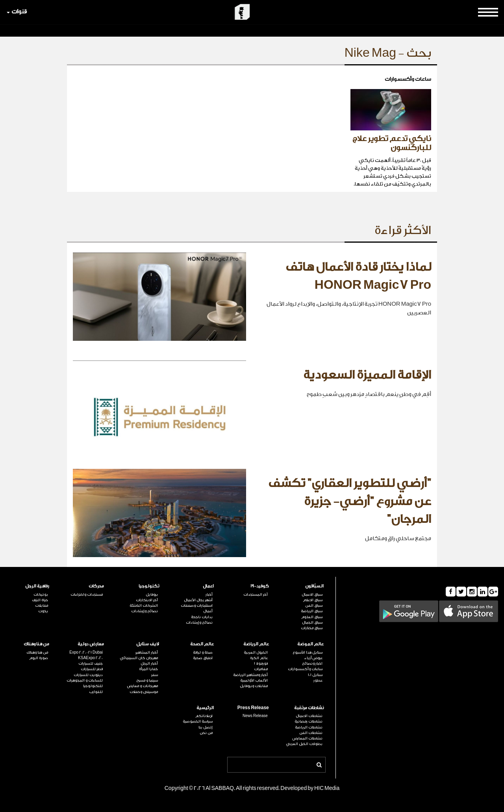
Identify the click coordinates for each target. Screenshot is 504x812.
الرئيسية (205, 708)
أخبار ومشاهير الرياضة (250, 675)
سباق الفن (314, 606)
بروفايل (152, 595)
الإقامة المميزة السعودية (367, 375)
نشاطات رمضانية (309, 721)
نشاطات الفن (311, 733)
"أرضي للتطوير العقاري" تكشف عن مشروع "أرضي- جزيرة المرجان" (350, 501)
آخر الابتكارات (147, 600)
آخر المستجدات (256, 595)
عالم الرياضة (256, 644)
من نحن (206, 733)
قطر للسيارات (92, 669)
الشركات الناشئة (144, 606)
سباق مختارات (312, 628)
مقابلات (42, 606)
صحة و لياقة (203, 652)
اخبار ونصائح (312, 663)
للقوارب (96, 692)
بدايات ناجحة (202, 617)
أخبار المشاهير (147, 652)
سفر (155, 675)
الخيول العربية (256, 652)
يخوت (43, 611)
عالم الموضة (310, 644)
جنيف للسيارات (91, 663)
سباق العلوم (312, 617)
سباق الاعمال (312, 595)
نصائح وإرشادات (199, 622)
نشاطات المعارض (308, 738)
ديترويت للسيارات (88, 675)
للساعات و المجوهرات (85, 680)
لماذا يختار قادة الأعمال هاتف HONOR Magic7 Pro (358, 276)
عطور (318, 680)
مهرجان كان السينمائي (139, 658)
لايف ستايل (148, 644)
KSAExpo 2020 (90, 658)
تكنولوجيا (149, 586)
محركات (96, 586)
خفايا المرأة (148, 669)
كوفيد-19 (260, 586)
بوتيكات (41, 595)
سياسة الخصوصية (198, 721)
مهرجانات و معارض (143, 686)
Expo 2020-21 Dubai (86, 652)
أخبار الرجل (149, 663)
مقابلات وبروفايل (254, 686)
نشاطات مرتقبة (309, 708)
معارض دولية (91, 644)
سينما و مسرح (147, 680)
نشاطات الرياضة (309, 727)
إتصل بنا (206, 727)
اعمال (208, 586)
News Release (255, 716)
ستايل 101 (315, 675)
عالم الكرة (259, 658)
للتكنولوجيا (93, 686)
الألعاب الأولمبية (254, 680)
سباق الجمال (312, 622)
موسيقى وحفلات (144, 692)
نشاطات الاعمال (309, 716)
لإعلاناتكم (204, 716)
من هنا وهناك (36, 644)
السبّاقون (314, 586)
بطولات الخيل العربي (304, 744)
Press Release (253, 708)
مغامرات (261, 669)
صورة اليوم (39, 658)
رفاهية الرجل (37, 586)
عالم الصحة (202, 644)
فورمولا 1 (261, 663)
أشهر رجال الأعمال (198, 600)
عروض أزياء (313, 658)
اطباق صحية (203, 658)
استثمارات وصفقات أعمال (197, 608)
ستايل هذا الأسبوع (308, 652)
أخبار (209, 595)
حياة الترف (40, 600)
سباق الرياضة (312, 611)
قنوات (17, 12)
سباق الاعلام (313, 600)
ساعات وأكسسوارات (305, 669)
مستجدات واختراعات (87, 595)
